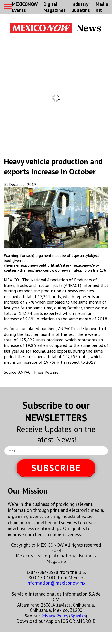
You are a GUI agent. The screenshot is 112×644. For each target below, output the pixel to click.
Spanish (78, 616)
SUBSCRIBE (56, 468)
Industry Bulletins (81, 7)
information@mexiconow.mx (56, 583)
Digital (55, 7)
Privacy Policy (55, 616)
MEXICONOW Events (25, 7)
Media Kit (102, 7)
